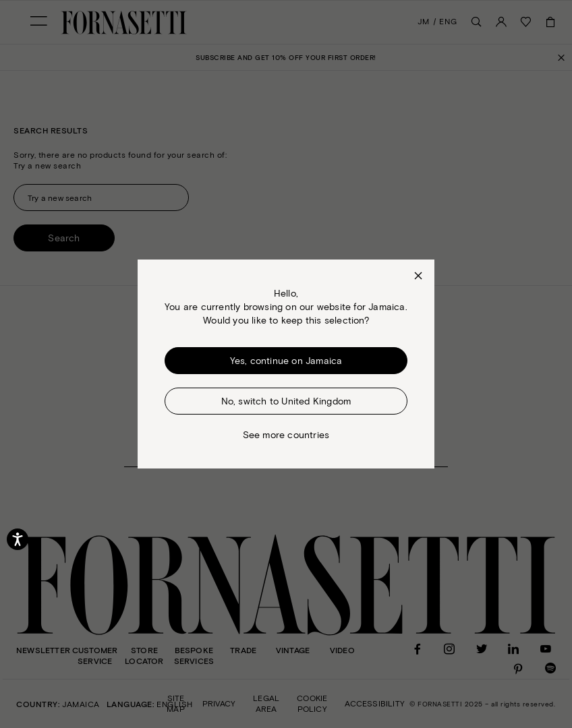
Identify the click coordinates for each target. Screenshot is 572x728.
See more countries (286, 434)
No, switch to (286, 401)
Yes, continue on (286, 361)
